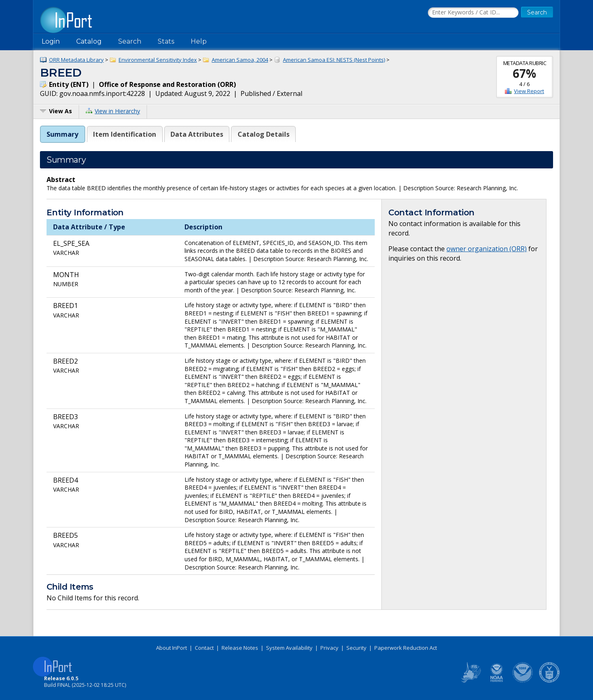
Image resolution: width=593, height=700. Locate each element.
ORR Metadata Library (76, 60)
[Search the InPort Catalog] (473, 13)
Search (130, 41)
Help (199, 41)
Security (356, 648)
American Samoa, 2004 (240, 60)
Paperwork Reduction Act (406, 648)
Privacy (329, 648)
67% (524, 73)
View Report (529, 91)
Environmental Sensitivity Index (158, 60)
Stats (166, 41)
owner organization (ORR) (487, 249)
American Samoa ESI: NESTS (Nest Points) (334, 60)
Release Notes (240, 648)
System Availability (289, 648)
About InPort (172, 648)
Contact (204, 648)
